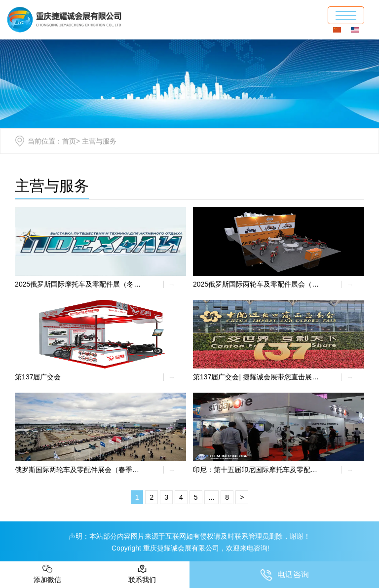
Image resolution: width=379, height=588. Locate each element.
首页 (69, 141)
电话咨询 (284, 575)
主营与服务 (52, 186)
